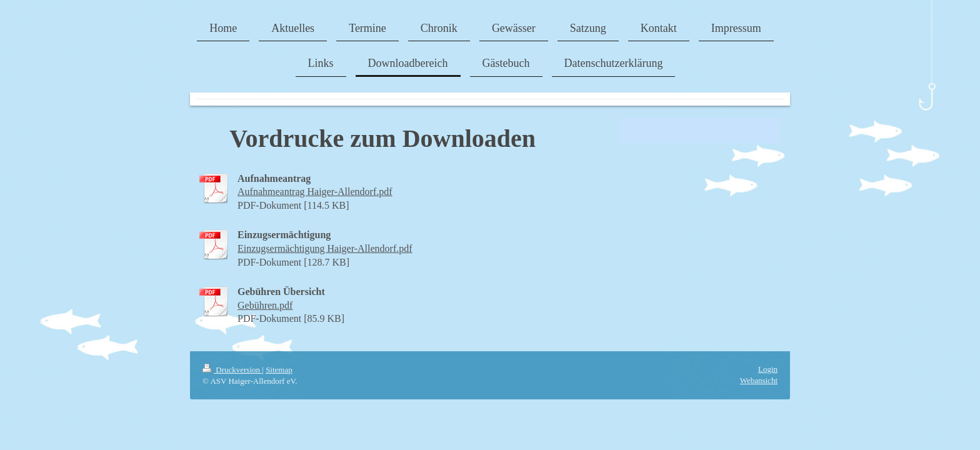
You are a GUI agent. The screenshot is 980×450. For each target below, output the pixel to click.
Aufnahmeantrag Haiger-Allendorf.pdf (315, 192)
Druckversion (232, 370)
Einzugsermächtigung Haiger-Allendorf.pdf (325, 248)
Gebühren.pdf (265, 305)
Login (768, 369)
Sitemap (279, 370)
